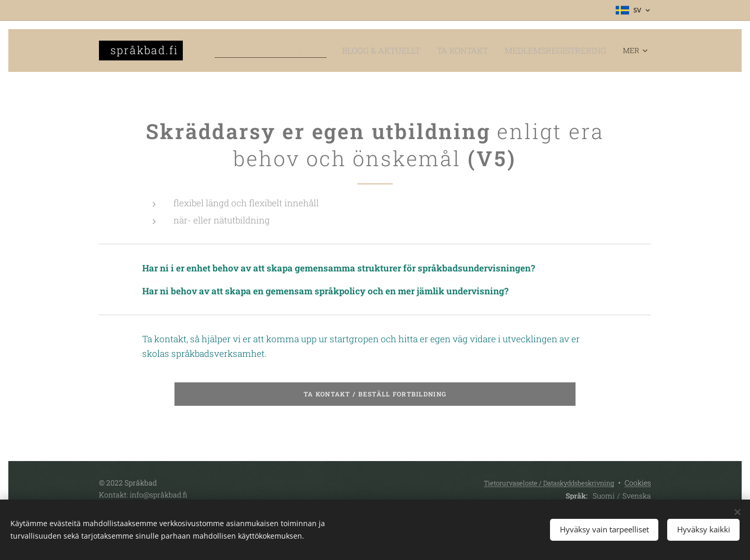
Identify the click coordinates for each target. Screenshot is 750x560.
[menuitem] (310, 51)
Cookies (638, 483)
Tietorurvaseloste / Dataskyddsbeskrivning (549, 483)
